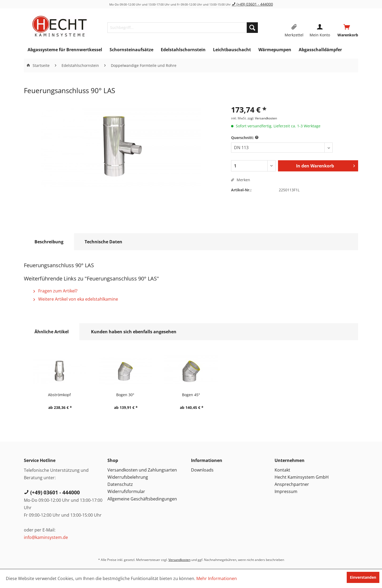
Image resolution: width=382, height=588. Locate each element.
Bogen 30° (125, 395)
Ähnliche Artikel (52, 332)
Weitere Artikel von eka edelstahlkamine (76, 299)
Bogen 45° (191, 395)
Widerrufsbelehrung (128, 477)
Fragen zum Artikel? (55, 291)
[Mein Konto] (320, 28)
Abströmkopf (59, 395)
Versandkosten (179, 560)
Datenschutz (120, 484)
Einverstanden (363, 577)
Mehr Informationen (217, 578)
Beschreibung (49, 242)
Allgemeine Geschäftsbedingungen (142, 499)
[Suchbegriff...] (183, 28)
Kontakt (282, 470)
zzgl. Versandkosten (262, 118)
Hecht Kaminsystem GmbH (302, 477)
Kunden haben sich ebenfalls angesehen (134, 332)
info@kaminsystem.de (46, 537)
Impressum (286, 491)
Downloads (202, 470)
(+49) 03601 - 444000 (252, 4)
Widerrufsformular (126, 491)
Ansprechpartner (292, 484)
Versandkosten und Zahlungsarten (142, 470)
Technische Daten (103, 242)
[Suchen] (252, 28)
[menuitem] (183, 28)
